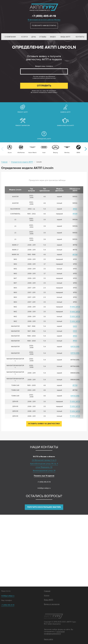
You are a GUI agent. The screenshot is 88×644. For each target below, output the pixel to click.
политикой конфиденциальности (54, 633)
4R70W (75, 255)
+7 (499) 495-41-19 (44, 16)
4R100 (75, 209)
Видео (53, 37)
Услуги (24, 37)
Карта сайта (48, 639)
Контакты (80, 37)
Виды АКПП (65, 37)
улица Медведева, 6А (44, 467)
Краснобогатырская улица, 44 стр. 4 (44, 464)
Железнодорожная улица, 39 (44, 471)
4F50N (75, 214)
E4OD (75, 326)
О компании (10, 37)
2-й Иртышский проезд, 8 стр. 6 (44, 460)
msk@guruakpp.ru (44, 488)
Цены (33, 37)
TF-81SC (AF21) (75, 307)
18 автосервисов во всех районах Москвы (44, 20)
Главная (47, 591)
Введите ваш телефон (44, 66)
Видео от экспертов (52, 604)
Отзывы (43, 37)
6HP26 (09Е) (75, 347)
